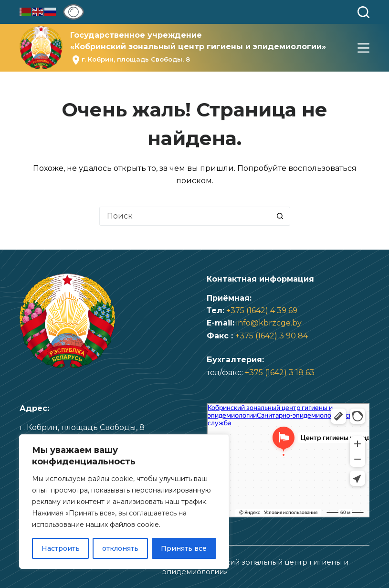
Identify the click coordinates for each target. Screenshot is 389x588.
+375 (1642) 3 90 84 (272, 336)
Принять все (184, 548)
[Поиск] (363, 12)
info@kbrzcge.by (269, 323)
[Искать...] (185, 216)
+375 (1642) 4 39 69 (262, 310)
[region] (124, 502)
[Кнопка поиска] (280, 216)
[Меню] (363, 48)
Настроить (61, 548)
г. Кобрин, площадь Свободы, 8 (136, 59)
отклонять (120, 548)
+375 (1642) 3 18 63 (280, 373)
